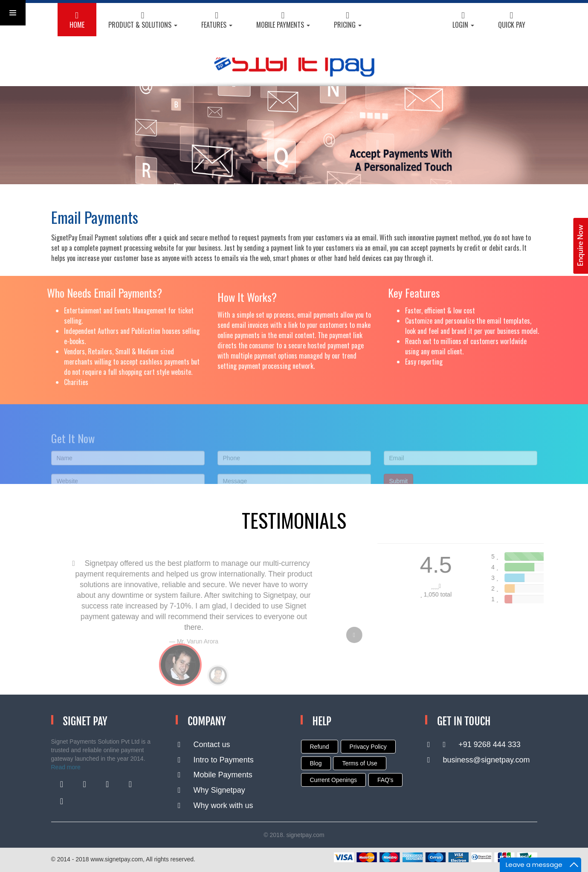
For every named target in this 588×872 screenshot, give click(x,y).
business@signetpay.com (479, 760)
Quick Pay (512, 21)
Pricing (348, 21)
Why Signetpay (211, 790)
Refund (320, 747)
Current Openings (334, 780)
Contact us (204, 745)
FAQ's (385, 780)
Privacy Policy (368, 747)
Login (463, 21)
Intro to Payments (216, 760)
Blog (316, 763)
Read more (66, 767)
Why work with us (216, 805)
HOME (77, 21)
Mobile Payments (283, 21)
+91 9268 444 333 (474, 745)
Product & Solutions (143, 21)
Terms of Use (359, 763)
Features (217, 21)
